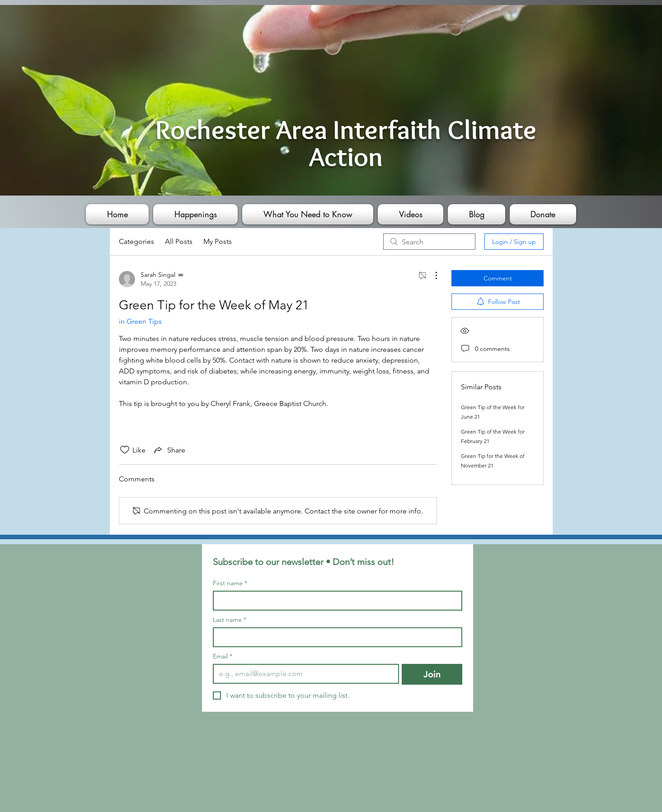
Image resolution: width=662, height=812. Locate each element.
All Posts (179, 241)
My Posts (218, 241)
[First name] (335, 601)
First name (230, 583)
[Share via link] (169, 450)
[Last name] (335, 637)
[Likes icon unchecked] (125, 450)
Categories (136, 241)
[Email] (303, 674)
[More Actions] (432, 275)
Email (223, 656)
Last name (230, 620)
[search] (429, 242)
